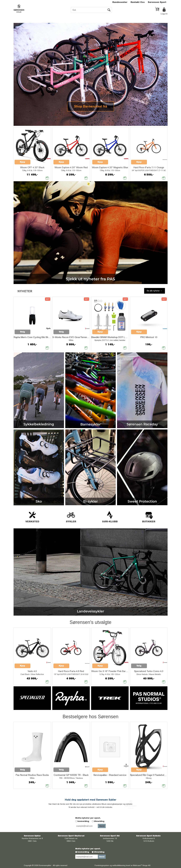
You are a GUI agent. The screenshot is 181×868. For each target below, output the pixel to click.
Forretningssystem (102, 865)
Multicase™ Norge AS (142, 865)
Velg (22, 332)
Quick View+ (37, 161)
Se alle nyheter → (155, 291)
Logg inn (164, 14)
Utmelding (99, 821)
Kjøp (23, 162)
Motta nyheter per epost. (88, 818)
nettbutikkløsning (119, 865)
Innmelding (83, 821)
